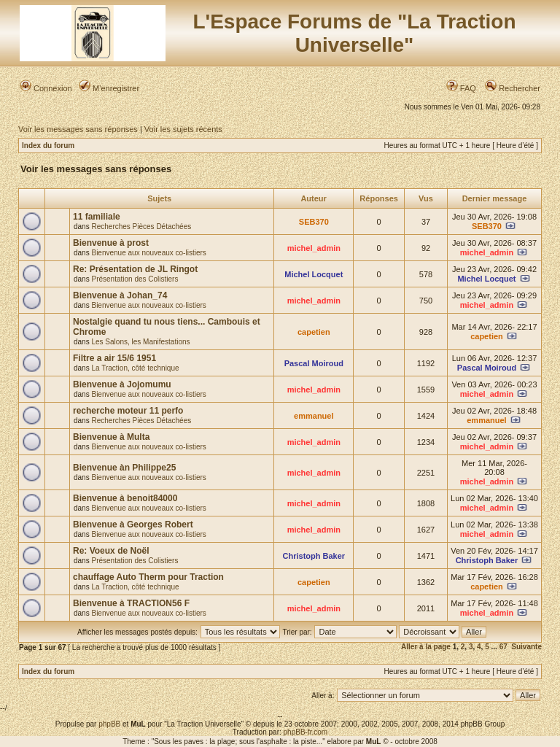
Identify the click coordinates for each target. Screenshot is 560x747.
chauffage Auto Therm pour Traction (148, 577)
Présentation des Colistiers (135, 279)
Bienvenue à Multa (111, 437)
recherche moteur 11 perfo (128, 411)
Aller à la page (426, 647)
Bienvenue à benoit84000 (125, 498)
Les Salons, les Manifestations (140, 342)
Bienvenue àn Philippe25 (124, 468)
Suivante (526, 647)
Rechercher (513, 88)
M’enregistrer (109, 88)
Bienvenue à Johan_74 (120, 295)
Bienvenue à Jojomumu (122, 384)
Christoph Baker (314, 556)
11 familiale (97, 217)
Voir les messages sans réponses (78, 129)
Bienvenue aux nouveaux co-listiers (148, 253)
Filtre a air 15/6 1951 (114, 358)
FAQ (461, 88)
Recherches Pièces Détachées (141, 227)
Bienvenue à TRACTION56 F (131, 603)
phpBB (109, 724)
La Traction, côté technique (135, 368)
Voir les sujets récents (183, 129)
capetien (314, 332)
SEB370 (314, 222)
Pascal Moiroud (314, 363)
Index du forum (48, 146)
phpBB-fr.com (306, 732)
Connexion (46, 88)
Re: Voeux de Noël (111, 551)
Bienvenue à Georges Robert (133, 525)
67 (503, 647)
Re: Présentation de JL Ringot (135, 269)
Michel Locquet (314, 274)
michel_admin (314, 248)
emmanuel (314, 416)
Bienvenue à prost (111, 243)
